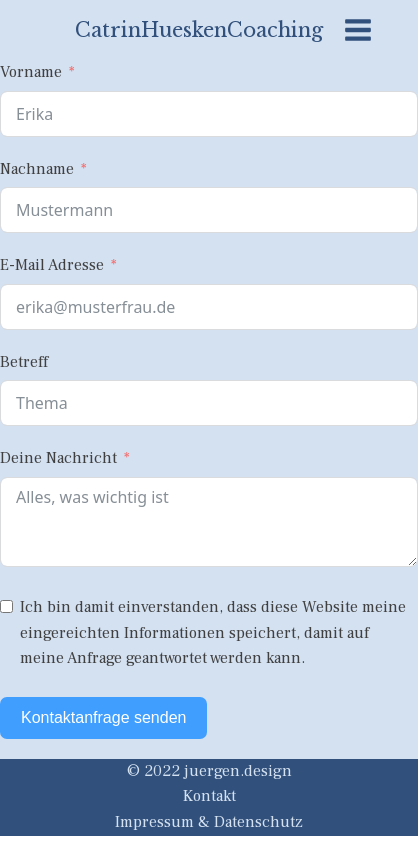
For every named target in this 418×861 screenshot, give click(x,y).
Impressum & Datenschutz (209, 822)
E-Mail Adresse (52, 265)
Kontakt (209, 796)
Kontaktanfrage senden (103, 717)
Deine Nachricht (58, 458)
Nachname (37, 169)
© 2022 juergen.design (209, 771)
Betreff (24, 362)
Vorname (31, 72)
